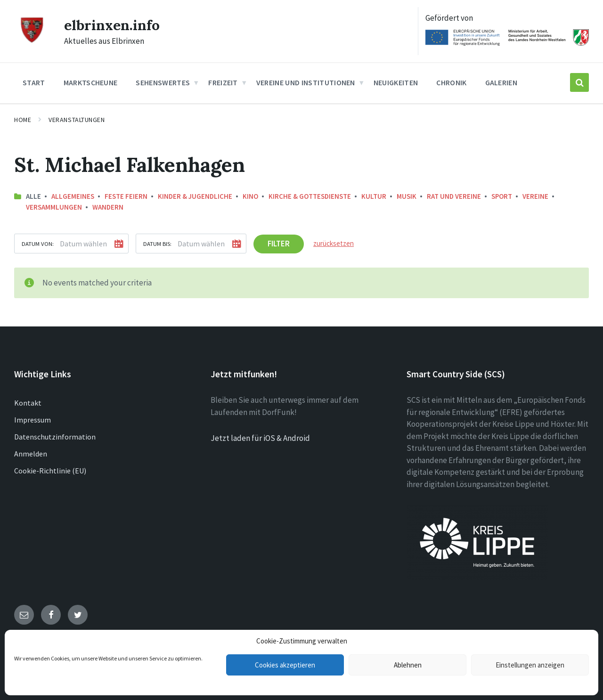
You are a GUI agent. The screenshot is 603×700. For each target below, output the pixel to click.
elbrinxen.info (112, 25)
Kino (250, 196)
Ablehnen (408, 665)
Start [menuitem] (34, 82)
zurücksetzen (334, 243)
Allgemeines (73, 196)
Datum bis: (157, 244)
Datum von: (38, 244)
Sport (502, 196)
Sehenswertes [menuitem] (163, 82)
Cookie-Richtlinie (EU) (50, 471)
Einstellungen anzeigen (530, 665)
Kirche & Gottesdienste (310, 196)
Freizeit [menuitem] (223, 82)
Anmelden (31, 454)
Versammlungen (54, 207)
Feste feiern (126, 196)
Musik (407, 196)
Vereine (535, 196)
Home (23, 120)
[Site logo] (32, 41)
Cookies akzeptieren (285, 665)
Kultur (374, 196)
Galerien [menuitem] (501, 82)
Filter (279, 244)
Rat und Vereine (454, 196)
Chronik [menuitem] (451, 82)
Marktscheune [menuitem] (91, 82)
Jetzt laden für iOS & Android (260, 438)
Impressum (33, 420)
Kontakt (28, 403)
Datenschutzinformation (55, 437)
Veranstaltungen (77, 120)
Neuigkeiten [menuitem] (396, 82)
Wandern (108, 207)
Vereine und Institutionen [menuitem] (306, 82)
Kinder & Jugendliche (195, 196)
